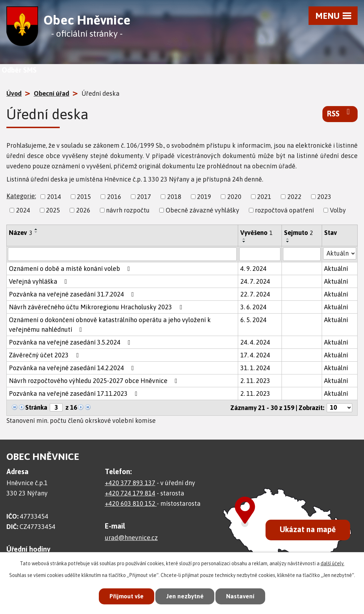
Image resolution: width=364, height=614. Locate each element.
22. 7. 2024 (255, 294)
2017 (144, 197)
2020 (234, 197)
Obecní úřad (52, 93)
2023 (324, 197)
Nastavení (240, 596)
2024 (23, 210)
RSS (340, 113)
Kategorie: (21, 196)
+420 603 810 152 (131, 503)
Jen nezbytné (185, 596)
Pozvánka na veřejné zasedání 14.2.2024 (73, 368)
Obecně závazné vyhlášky (202, 210)
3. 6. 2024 (253, 307)
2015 (84, 197)
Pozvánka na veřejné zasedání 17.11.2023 (75, 393)
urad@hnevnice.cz (131, 538)
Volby (338, 210)
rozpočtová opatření (284, 210)
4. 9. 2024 (253, 269)
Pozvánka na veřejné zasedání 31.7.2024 (73, 294)
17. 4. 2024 (255, 355)
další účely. (333, 563)
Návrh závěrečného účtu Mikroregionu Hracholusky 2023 (97, 307)
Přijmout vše (127, 596)
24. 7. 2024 (255, 281)
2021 (264, 197)
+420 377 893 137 (130, 483)
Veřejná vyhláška (39, 281)
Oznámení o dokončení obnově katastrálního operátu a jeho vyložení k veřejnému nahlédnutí (110, 325)
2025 (53, 210)
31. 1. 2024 (255, 368)
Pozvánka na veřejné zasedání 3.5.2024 (71, 342)
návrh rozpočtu (128, 210)
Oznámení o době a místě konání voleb (71, 269)
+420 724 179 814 (130, 493)
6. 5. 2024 (253, 320)
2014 (54, 197)
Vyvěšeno (256, 233)
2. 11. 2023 (255, 381)
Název (21, 233)
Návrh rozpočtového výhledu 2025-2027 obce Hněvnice (95, 381)
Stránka (36, 407)
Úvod (14, 93)
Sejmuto (299, 233)
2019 (204, 197)
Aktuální (336, 269)
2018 (174, 197)
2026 (83, 210)
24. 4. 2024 (255, 342)
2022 (294, 197)
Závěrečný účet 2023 (45, 355)
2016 (114, 197)
